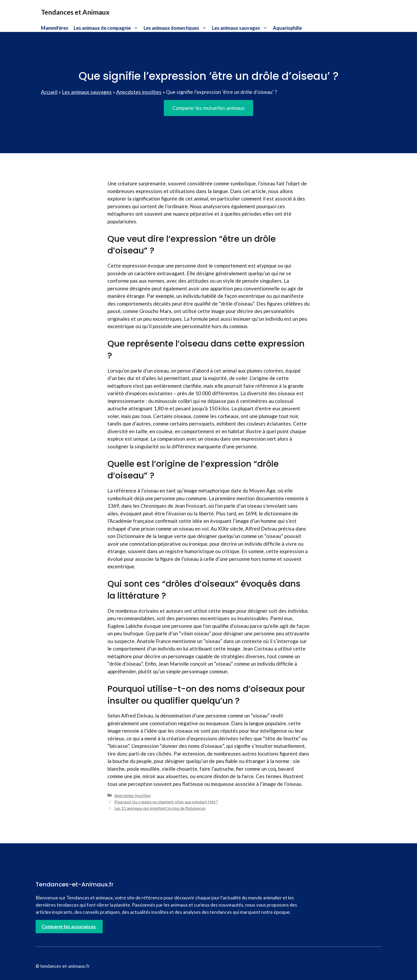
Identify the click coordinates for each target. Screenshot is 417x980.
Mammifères (55, 28)
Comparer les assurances (69, 927)
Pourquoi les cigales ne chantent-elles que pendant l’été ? (166, 802)
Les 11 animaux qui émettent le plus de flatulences (160, 808)
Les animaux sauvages (241, 28)
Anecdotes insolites (139, 92)
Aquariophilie (287, 28)
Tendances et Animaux (75, 12)
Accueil (49, 92)
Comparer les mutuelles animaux (208, 108)
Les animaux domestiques (176, 28)
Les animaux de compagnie (107, 28)
